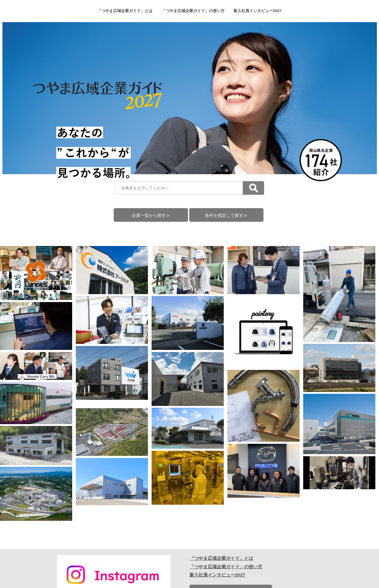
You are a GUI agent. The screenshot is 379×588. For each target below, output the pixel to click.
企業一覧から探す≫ (151, 216)
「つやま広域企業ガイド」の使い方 (193, 11)
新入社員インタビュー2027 (258, 11)
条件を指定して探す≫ (226, 216)
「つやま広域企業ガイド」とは (125, 11)
